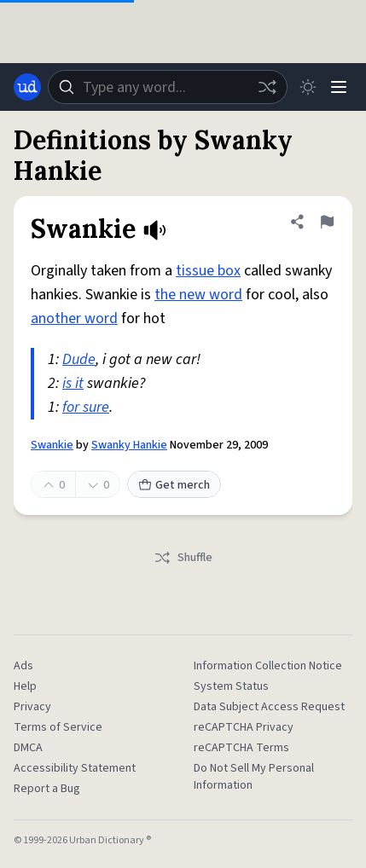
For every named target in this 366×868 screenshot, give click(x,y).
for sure (86, 407)
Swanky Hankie (129, 445)
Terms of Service (58, 727)
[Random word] (267, 87)
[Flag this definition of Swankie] (327, 222)
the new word (198, 295)
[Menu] (339, 87)
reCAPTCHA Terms (241, 748)
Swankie (52, 445)
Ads (23, 666)
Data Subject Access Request (269, 707)
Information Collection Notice (268, 666)
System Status (231, 686)
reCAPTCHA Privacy (244, 727)
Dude (79, 359)
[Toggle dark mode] (308, 87)
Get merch (174, 485)
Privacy (32, 707)
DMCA (28, 748)
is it (73, 383)
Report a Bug (47, 789)
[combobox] (168, 87)
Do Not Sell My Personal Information (254, 777)
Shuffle (183, 558)
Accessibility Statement (75, 768)
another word (74, 318)
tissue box (208, 271)
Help (25, 686)
